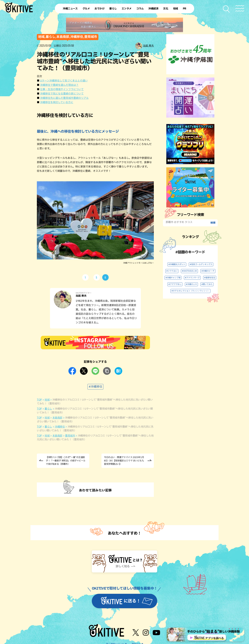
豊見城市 (70, 436)
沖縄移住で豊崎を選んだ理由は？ (59, 85)
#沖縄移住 (95, 387)
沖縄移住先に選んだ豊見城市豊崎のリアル (64, 98)
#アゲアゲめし (175, 284)
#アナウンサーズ (192, 278)
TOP (39, 400)
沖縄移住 (60, 427)
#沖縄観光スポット (177, 264)
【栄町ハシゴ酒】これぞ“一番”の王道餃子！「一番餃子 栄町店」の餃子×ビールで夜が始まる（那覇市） (66, 461)
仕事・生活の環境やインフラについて (62, 89)
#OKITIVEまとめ (189, 271)
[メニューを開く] (240, 8)
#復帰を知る (210, 278)
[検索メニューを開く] (226, 9)
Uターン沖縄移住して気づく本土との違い (64, 81)
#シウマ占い (172, 271)
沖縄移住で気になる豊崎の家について (62, 94)
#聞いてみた (207, 284)
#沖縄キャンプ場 (173, 278)
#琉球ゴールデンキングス (201, 264)
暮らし (48, 409)
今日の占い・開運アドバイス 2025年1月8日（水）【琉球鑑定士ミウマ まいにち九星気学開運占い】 (124, 461)
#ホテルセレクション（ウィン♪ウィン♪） (190, 291)
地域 (47, 400)
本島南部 (57, 418)
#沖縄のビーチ (208, 271)
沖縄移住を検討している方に (57, 102)
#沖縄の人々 (191, 284)
